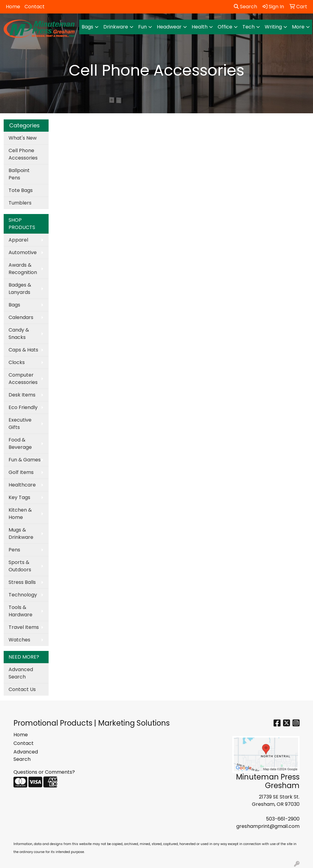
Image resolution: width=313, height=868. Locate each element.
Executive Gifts (20, 424)
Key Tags (19, 497)
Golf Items (21, 472)
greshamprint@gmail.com (268, 826)
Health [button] (200, 27)
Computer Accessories (23, 379)
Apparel (18, 240)
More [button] (298, 27)
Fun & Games (25, 460)
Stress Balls (22, 582)
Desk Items (22, 395)
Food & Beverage (20, 443)
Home (13, 7)
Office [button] (225, 27)
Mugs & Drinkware (21, 534)
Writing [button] (273, 27)
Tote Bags (21, 190)
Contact (35, 7)
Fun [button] (142, 27)
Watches (19, 640)
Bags (14, 305)
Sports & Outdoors (20, 566)
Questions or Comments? (44, 772)
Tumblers (20, 203)
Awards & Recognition (23, 269)
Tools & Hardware (20, 611)
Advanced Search (21, 673)
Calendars (21, 317)
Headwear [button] (169, 27)
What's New (23, 138)
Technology (23, 595)
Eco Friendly (23, 407)
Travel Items (24, 627)
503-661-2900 (283, 819)
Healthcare (22, 485)
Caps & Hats (23, 350)
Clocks (17, 362)
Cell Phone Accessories (23, 154)
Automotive (23, 252)
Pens (14, 550)
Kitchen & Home (20, 514)
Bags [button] (87, 27)
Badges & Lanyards (20, 289)
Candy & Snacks (19, 334)
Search (245, 7)
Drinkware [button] (116, 27)
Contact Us (22, 689)
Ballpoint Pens (19, 174)
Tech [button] (249, 27)
